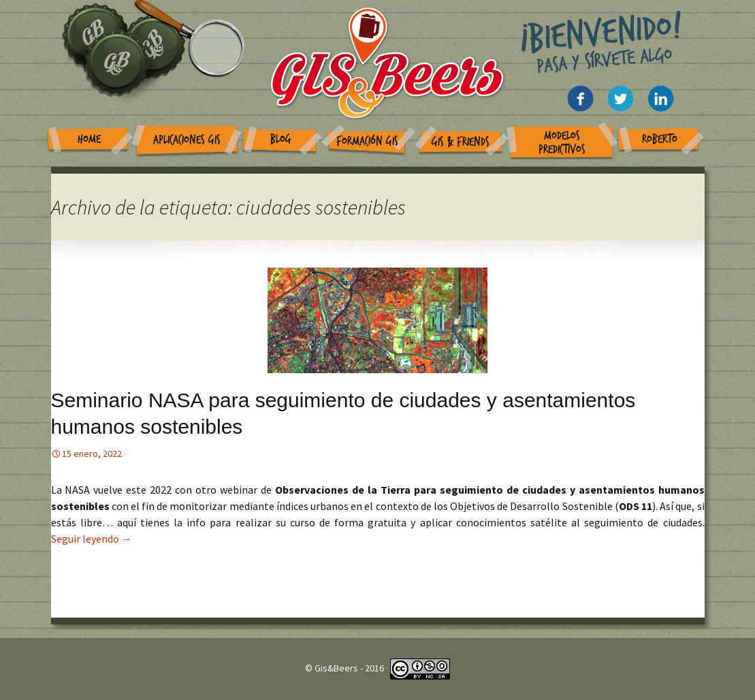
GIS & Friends (461, 142)
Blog (281, 139)
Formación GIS (367, 141)
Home (89, 139)
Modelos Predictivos (562, 143)
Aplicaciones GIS (187, 140)
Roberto (660, 139)
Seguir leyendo (92, 539)
